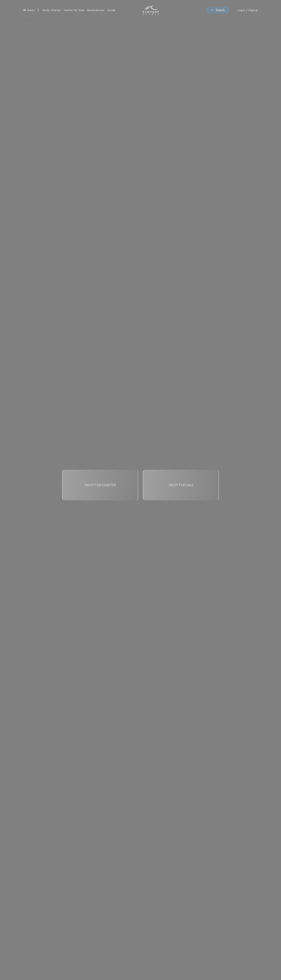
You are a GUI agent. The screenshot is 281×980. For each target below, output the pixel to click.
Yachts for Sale (74, 10)
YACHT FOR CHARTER (100, 485)
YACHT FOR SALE (181, 485)
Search (218, 10)
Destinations (96, 10)
